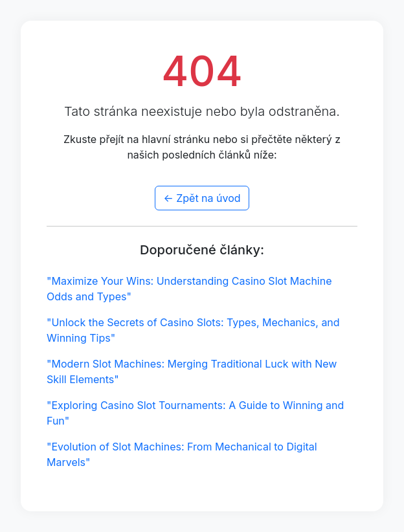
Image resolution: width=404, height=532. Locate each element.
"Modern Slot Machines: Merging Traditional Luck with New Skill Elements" (192, 371)
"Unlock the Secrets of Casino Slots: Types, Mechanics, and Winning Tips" (193, 330)
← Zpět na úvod (202, 198)
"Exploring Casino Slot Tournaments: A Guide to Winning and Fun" (195, 413)
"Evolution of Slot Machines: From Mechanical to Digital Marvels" (182, 454)
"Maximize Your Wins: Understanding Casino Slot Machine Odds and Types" (189, 289)
